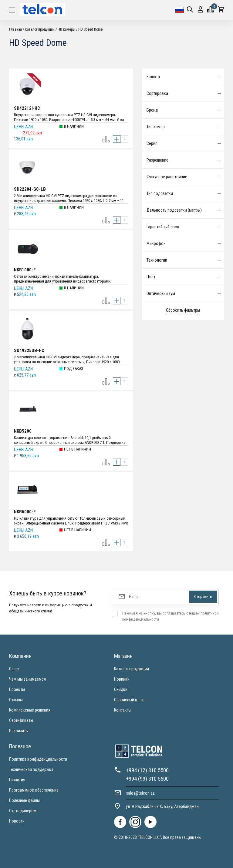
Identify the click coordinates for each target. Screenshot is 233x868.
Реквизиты (19, 731)
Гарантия (17, 780)
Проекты (17, 689)
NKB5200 (23, 431)
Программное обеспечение (34, 790)
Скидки (121, 689)
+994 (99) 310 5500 (147, 779)
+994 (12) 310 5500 (147, 770)
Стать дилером (23, 811)
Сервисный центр (130, 700)
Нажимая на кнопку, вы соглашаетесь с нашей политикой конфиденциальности (171, 616)
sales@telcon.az (140, 793)
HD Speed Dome (90, 29)
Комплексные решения (30, 710)
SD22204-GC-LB (30, 189)
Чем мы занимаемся (27, 679)
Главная (15, 29)
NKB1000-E (25, 270)
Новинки (122, 679)
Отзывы (16, 700)
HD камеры (66, 29)
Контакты (123, 710)
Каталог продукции (40, 29)
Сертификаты (21, 720)
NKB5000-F (25, 512)
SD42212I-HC (27, 108)
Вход (200, 10)
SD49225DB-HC (29, 350)
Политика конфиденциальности (38, 759)
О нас (14, 669)
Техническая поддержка (31, 769)
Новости (17, 821)
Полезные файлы (24, 800)
